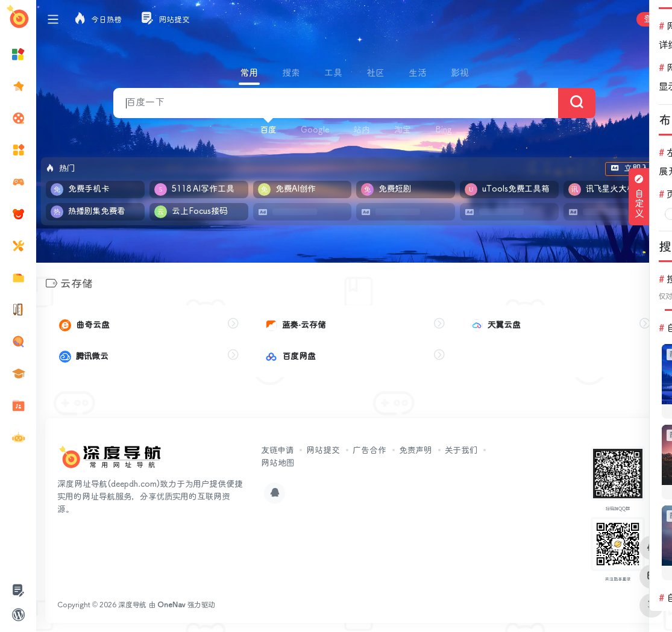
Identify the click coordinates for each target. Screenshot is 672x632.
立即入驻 (634, 169)
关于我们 (461, 450)
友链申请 (277, 450)
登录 (652, 19)
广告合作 (369, 450)
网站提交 (323, 450)
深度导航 (132, 605)
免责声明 (416, 450)
